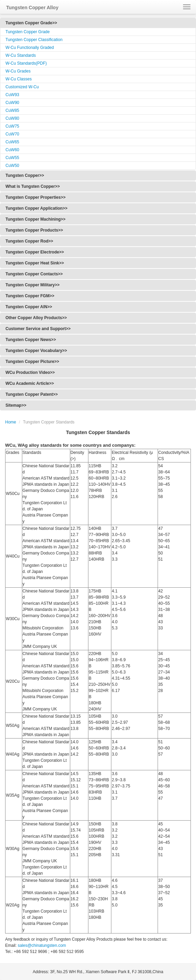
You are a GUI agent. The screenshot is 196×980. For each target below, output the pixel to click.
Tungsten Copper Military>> (33, 285)
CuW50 (12, 166)
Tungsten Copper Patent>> (32, 394)
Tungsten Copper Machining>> (35, 219)
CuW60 (12, 150)
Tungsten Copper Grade (28, 32)
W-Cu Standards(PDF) (26, 63)
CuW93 (12, 95)
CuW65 (12, 142)
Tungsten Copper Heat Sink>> (35, 263)
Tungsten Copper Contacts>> (34, 274)
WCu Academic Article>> (30, 383)
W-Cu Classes (19, 79)
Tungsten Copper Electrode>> (35, 252)
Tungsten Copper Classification (34, 40)
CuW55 (12, 158)
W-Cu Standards (21, 55)
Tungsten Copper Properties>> (35, 197)
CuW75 (12, 126)
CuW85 (12, 110)
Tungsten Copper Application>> (36, 208)
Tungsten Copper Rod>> (29, 241)
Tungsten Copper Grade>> (31, 23)
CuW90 (12, 103)
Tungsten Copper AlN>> (29, 307)
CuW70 (12, 134)
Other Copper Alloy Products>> (36, 318)
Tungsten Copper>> (25, 175)
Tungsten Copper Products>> (34, 230)
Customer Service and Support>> (38, 329)
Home (11, 422)
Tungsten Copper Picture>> (32, 362)
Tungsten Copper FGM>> (30, 296)
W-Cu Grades (18, 71)
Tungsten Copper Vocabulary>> (36, 351)
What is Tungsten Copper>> (33, 186)
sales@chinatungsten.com (41, 945)
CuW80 (12, 118)
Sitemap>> (16, 405)
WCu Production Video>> (30, 373)
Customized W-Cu (22, 87)
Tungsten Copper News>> (31, 340)
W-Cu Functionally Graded (30, 48)
